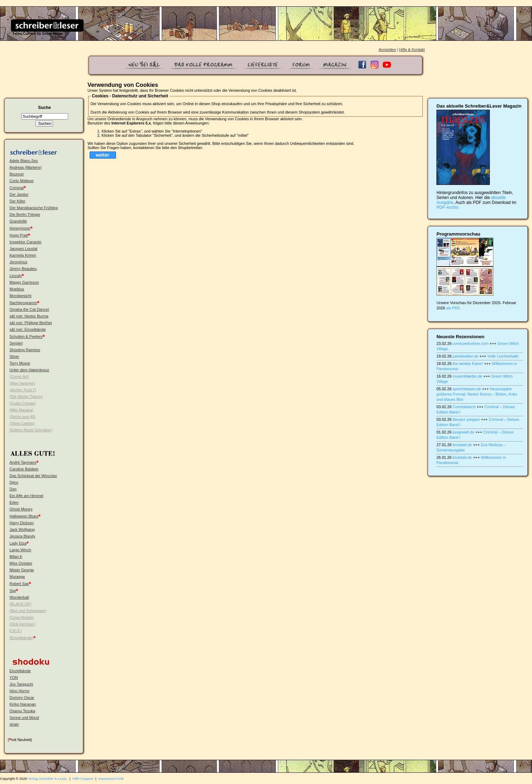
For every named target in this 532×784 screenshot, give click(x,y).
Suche (44, 108)
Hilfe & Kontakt (412, 50)
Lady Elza (18, 543)
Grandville (18, 221)
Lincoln (16, 276)
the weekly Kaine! (468, 364)
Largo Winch (20, 550)
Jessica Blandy (22, 536)
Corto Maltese (21, 181)
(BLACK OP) (20, 604)
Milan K (16, 557)
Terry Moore (20, 363)
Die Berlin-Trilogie (25, 214)
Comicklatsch (464, 407)
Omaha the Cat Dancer (29, 309)
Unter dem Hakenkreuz (29, 370)
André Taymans (23, 462)
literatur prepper (466, 419)
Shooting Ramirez (25, 350)
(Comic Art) (19, 377)
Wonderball (19, 597)
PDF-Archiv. (448, 207)
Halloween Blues (24, 516)
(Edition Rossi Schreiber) (31, 430)
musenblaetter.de (467, 376)
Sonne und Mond (24, 718)
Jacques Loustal (24, 249)
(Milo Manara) (21, 410)
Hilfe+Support (83, 779)
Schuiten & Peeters (26, 336)
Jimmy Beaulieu (23, 269)
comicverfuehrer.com (471, 343)
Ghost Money (21, 509)
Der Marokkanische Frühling (34, 208)
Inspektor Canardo (25, 242)
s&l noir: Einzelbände (28, 329)
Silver (14, 356)
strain (14, 724)
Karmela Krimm (23, 255)
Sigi (13, 591)
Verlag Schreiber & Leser (47, 779)
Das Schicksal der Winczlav (33, 476)
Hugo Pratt (19, 235)
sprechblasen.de (467, 389)
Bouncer (17, 174)
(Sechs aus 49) (22, 417)
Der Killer (17, 201)
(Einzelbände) (21, 638)
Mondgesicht (20, 296)
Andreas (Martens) (25, 167)
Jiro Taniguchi (21, 684)
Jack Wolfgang (22, 529)
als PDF (453, 308)
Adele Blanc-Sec (24, 161)
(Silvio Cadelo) (22, 423)
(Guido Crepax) (23, 403)
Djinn (14, 482)
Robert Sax (19, 584)
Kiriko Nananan (23, 704)
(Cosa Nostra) (21, 617)
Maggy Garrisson (24, 282)
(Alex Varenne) (22, 383)
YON (14, 677)
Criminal (17, 188)
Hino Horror (20, 691)
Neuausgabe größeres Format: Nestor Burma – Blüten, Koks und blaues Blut (477, 394)
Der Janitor (19, 194)
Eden (14, 502)
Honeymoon (20, 228)
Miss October (21, 563)
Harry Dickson (22, 523)
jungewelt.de (463, 432)
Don (13, 489)
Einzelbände (20, 671)
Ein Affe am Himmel (26, 496)
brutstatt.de (462, 445)
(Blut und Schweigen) (28, 611)
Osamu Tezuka (22, 711)
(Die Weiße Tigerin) (26, 397)
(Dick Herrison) (22, 624)
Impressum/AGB (111, 779)
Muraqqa (17, 577)
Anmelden (387, 50)
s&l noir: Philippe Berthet (31, 323)
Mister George (22, 570)
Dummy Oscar (22, 698)
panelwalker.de (465, 356)
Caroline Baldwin (24, 469)
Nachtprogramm (23, 303)
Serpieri (16, 343)
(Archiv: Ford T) (23, 390)
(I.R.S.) (16, 631)
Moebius (17, 289)
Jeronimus (18, 262)
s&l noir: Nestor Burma (29, 316)
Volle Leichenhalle (503, 356)
